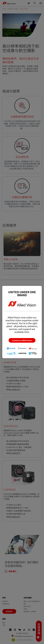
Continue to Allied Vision (22, 340)
